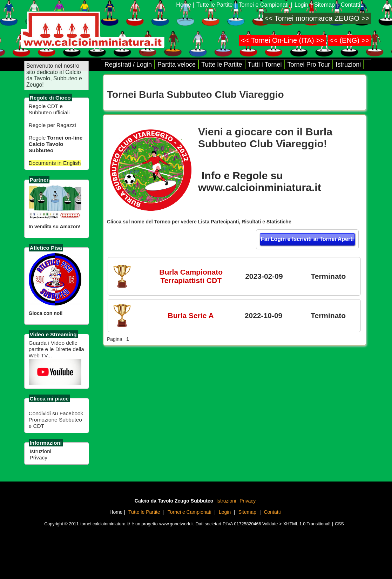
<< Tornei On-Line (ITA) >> (282, 40)
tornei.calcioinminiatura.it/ (105, 524)
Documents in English (55, 163)
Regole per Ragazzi (52, 125)
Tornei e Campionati (264, 5)
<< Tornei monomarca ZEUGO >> (317, 18)
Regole (56, 144)
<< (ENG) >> (350, 40)
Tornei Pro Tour (309, 65)
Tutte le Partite (214, 5)
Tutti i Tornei (265, 65)
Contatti (350, 5)
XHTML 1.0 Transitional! (307, 524)
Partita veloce (177, 65)
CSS (339, 524)
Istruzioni (41, 451)
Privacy (39, 457)
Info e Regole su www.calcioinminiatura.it (260, 181)
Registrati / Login (128, 65)
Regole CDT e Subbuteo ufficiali (49, 109)
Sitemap (325, 5)
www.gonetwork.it (176, 524)
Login (301, 5)
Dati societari (208, 524)
